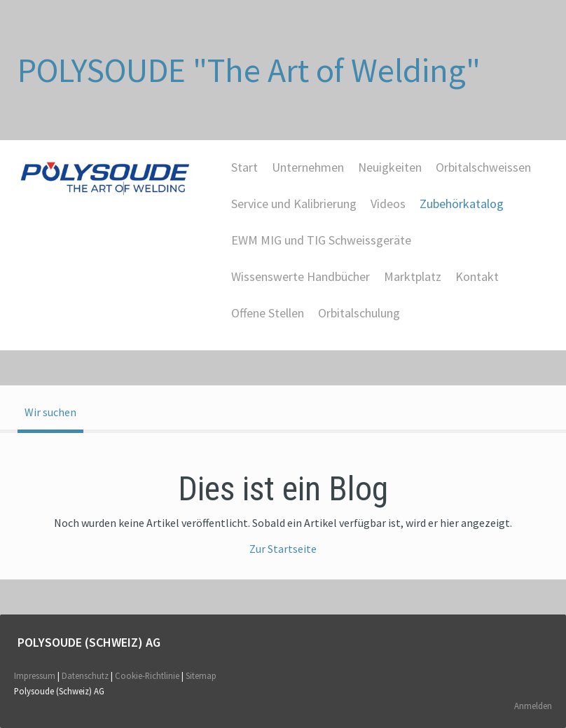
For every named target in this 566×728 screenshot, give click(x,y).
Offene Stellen (268, 313)
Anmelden (533, 706)
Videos (388, 204)
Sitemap (201, 675)
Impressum (35, 675)
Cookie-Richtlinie (147, 675)
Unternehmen (308, 167)
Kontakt (477, 276)
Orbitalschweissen (483, 167)
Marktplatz (413, 276)
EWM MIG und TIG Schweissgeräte (321, 240)
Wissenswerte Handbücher (301, 276)
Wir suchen (50, 412)
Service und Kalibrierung (294, 204)
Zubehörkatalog (462, 204)
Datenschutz (85, 675)
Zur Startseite (283, 549)
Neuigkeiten (390, 167)
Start (244, 167)
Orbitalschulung (359, 313)
